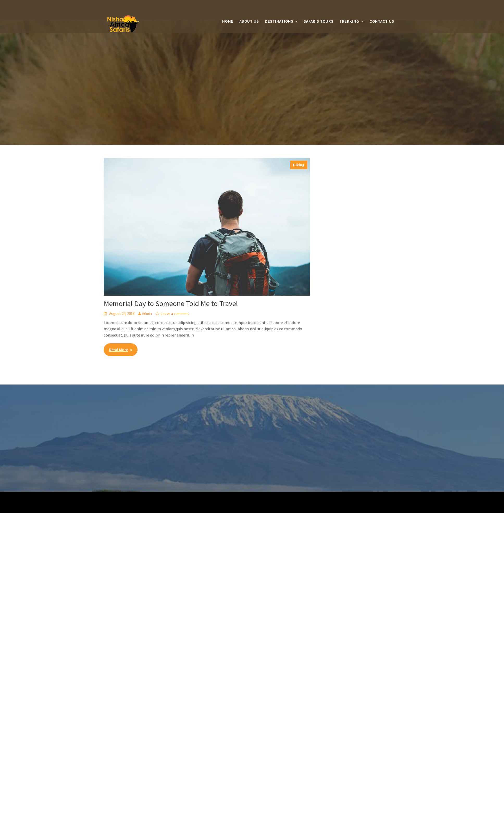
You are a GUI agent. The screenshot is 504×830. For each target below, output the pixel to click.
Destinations (279, 22)
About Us (249, 22)
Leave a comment (175, 313)
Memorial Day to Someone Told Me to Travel (171, 303)
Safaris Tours (319, 22)
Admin (147, 313)
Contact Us (382, 22)
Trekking (349, 22)
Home (228, 22)
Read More (119, 350)
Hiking (299, 165)
